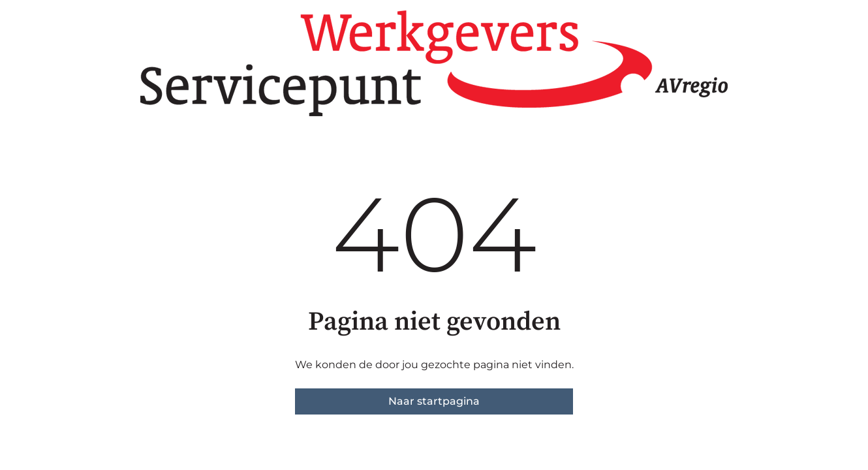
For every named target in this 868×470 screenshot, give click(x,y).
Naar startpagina (434, 401)
